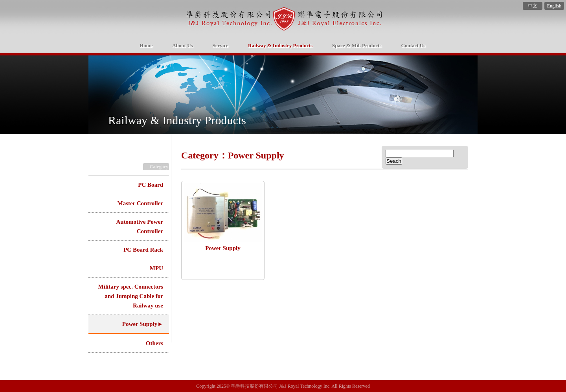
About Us (182, 45)
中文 (533, 6)
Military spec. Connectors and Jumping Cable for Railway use (131, 296)
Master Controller (141, 203)
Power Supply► (143, 324)
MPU (156, 268)
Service (221, 45)
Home (250, 20)
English (554, 6)
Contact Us (413, 45)
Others (154, 343)
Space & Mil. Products (357, 45)
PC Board (151, 185)
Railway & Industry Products (280, 45)
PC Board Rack (143, 250)
